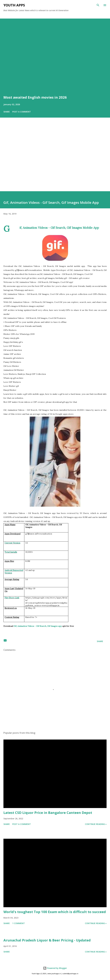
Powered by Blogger (55, 968)
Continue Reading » (96, 824)
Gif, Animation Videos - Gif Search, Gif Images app (38, 626)
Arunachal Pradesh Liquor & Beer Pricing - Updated (47, 940)
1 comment (19, 923)
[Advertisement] (55, 158)
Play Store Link (12, 598)
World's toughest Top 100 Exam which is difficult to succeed (55, 912)
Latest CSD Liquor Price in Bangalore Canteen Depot (48, 813)
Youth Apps (14, 5)
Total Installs (11, 552)
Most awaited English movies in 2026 (35, 97)
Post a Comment (22, 112)
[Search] (98, 5)
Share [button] (7, 112)
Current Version (12, 543)
